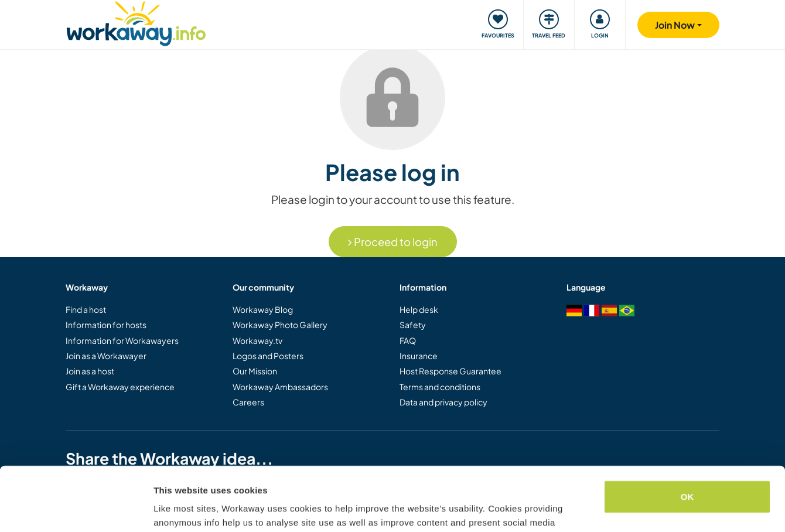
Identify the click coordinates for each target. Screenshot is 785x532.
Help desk (419, 309)
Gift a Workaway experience (120, 387)
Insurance (419, 356)
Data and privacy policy (443, 402)
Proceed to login (393, 242)
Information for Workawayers (122, 340)
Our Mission (255, 371)
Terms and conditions (440, 387)
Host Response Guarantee (450, 371)
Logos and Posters (268, 356)
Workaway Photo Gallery (280, 325)
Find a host (86, 309)
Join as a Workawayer (106, 356)
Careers (248, 402)
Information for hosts (106, 325)
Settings (171, 509)
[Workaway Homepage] (136, 22)
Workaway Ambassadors (280, 387)
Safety (413, 325)
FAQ (408, 340)
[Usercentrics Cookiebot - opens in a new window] (76, 509)
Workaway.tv (257, 340)
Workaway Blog (263, 309)
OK (687, 437)
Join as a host (90, 371)
